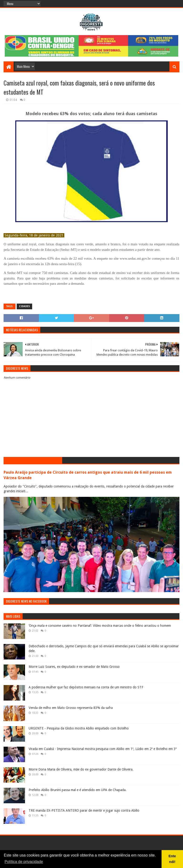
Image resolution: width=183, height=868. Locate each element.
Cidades (24, 306)
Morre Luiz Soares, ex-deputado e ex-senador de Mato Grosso (74, 667)
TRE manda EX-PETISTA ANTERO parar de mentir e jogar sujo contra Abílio (84, 810)
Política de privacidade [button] (24, 862)
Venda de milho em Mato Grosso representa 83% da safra (71, 708)
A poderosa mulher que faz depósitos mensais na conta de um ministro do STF (86, 687)
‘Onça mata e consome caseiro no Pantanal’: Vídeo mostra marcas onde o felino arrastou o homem (100, 626)
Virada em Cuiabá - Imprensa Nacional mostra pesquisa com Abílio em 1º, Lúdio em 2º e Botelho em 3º (103, 749)
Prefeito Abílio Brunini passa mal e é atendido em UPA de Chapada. (78, 790)
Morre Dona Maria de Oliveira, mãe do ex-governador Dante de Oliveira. (81, 769)
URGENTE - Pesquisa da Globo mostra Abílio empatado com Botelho (79, 728)
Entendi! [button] (172, 859)
